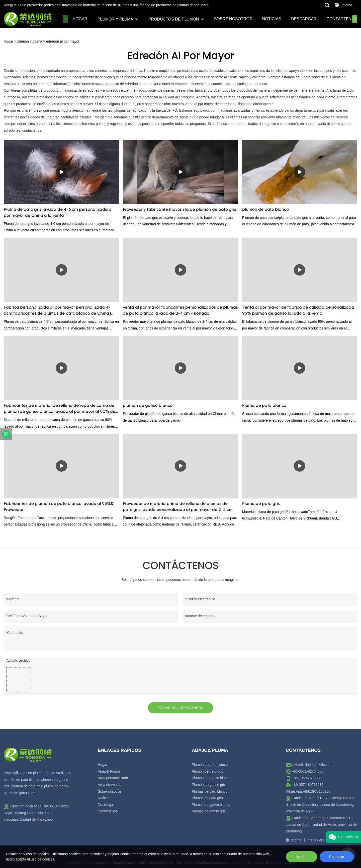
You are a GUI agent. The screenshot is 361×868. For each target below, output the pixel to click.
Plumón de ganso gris (209, 785)
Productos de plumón (174, 19)
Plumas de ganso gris (209, 811)
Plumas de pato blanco (210, 791)
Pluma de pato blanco (264, 406)
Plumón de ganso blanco (211, 778)
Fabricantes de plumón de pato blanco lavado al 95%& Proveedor (59, 507)
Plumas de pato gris (207, 798)
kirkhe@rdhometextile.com (312, 765)
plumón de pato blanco (265, 210)
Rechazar (337, 857)
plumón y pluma (115, 19)
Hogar (80, 19)
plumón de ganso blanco (148, 406)
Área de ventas (110, 785)
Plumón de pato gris (207, 771)
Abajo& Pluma (109, 771)
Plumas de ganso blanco (211, 805)
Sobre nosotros (233, 19)
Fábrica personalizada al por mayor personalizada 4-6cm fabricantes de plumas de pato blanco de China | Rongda (57, 311)
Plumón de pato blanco (210, 765)
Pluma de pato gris (261, 504)
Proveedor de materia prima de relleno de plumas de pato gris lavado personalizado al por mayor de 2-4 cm (178, 507)
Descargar (304, 19)
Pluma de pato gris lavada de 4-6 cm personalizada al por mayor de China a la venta (58, 213)
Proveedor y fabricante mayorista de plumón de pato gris (179, 210)
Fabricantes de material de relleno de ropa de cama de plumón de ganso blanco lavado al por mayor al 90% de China (60, 409)
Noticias (272, 19)
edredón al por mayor (63, 41)
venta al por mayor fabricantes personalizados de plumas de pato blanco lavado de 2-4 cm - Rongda (180, 311)
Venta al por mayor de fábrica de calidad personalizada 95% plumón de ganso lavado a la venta (298, 311)
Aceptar (302, 857)
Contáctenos (342, 19)
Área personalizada (113, 778)
